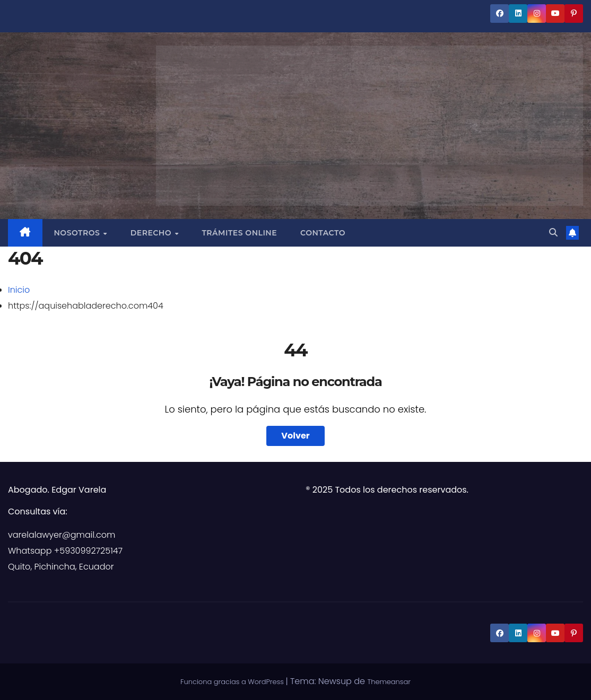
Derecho (152, 233)
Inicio (19, 290)
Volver (295, 436)
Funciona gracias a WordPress (233, 682)
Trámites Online (239, 233)
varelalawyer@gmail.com (62, 535)
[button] (553, 233)
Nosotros (78, 233)
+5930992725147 (88, 551)
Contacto (323, 233)
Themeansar (389, 682)
